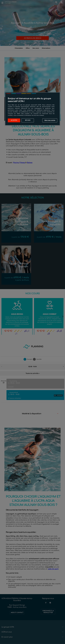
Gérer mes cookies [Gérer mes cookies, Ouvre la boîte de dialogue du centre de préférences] (50, 120)
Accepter (14, 120)
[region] (32, 109)
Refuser (28, 120)
